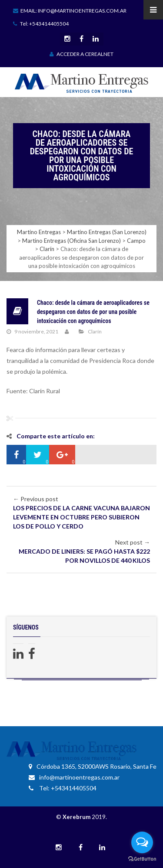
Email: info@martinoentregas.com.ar (70, 11)
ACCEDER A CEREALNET (81, 54)
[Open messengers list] (142, 842)
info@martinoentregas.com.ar (74, 777)
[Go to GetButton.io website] (142, 859)
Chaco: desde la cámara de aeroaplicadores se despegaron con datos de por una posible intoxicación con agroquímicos (93, 312)
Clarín (95, 331)
